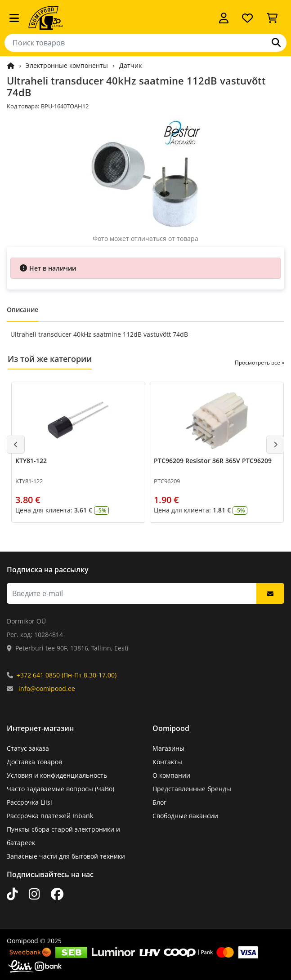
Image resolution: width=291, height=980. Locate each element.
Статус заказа (28, 748)
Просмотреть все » (260, 363)
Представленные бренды (192, 789)
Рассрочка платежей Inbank (50, 816)
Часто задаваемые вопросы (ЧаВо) (60, 789)
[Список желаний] (247, 18)
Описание (22, 310)
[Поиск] (276, 43)
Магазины (168, 748)
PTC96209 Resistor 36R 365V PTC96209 (213, 461)
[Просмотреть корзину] (272, 18)
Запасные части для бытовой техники (66, 856)
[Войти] (224, 18)
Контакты (167, 762)
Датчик (130, 65)
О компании (171, 775)
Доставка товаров (34, 762)
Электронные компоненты (67, 65)
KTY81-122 (31, 461)
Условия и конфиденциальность (57, 775)
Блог (159, 802)
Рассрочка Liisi (29, 802)
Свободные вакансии (185, 816)
